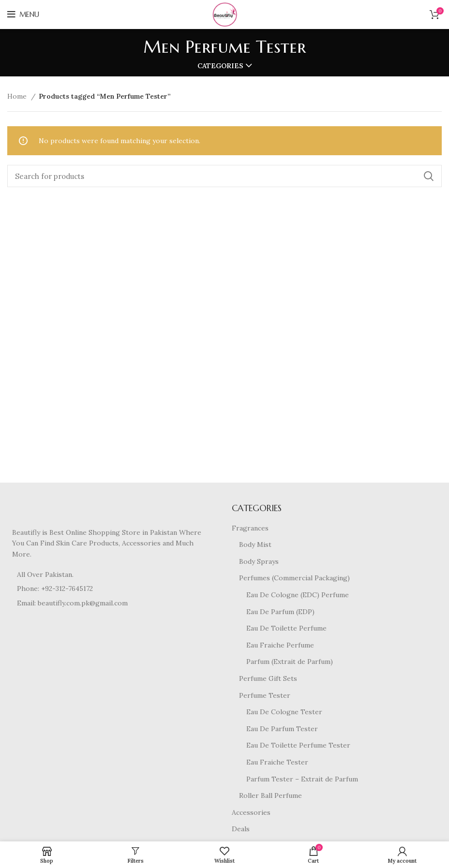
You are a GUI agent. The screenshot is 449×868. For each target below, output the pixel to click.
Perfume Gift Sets (268, 678)
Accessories (251, 812)
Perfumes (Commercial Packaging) (294, 578)
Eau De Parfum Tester (282, 729)
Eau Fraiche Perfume (280, 645)
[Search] (224, 176)
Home (18, 96)
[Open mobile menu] (23, 15)
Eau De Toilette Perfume (286, 628)
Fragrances (250, 528)
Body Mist (255, 544)
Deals (241, 829)
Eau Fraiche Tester (277, 762)
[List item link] (112, 588)
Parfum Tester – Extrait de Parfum (302, 779)
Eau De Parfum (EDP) (280, 612)
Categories (220, 66)
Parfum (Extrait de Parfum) (290, 662)
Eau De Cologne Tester (284, 712)
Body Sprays (259, 561)
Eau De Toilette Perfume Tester (298, 745)
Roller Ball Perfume (270, 795)
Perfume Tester (265, 695)
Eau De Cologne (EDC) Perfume (298, 595)
